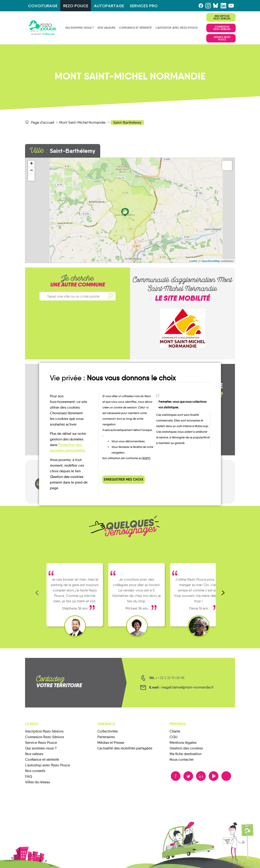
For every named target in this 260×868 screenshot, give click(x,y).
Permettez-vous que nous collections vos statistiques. (182, 405)
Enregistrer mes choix (124, 479)
